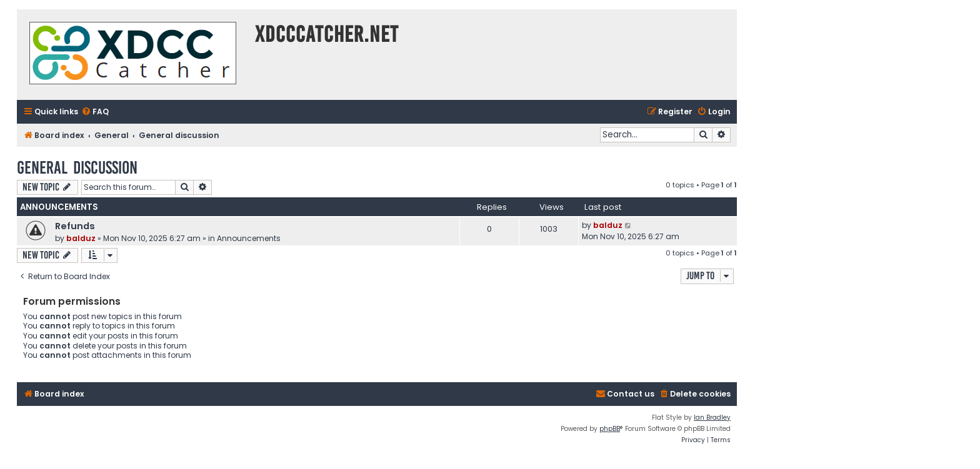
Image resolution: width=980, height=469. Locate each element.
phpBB (610, 429)
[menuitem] (95, 112)
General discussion (77, 168)
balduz (81, 238)
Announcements (249, 238)
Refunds (75, 226)
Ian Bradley (712, 417)
